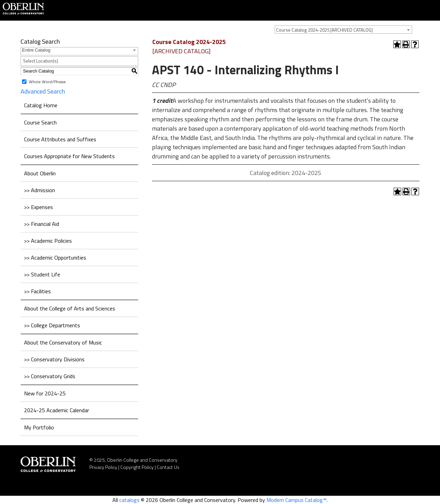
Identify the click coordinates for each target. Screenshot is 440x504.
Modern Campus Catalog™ (296, 500)
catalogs (129, 500)
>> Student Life (42, 274)
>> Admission (40, 190)
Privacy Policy (103, 467)
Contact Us (168, 467)
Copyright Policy (137, 467)
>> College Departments (52, 325)
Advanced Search (43, 91)
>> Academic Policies (48, 241)
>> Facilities (37, 291)
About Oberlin (40, 173)
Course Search (40, 122)
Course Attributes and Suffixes (60, 139)
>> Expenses (38, 207)
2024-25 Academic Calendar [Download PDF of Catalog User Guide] (57, 410)
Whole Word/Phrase (47, 81)
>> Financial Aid (42, 224)
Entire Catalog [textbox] (36, 50)
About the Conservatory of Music (63, 342)
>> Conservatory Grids (50, 376)
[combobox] (343, 30)
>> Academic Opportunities (55, 258)
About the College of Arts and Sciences (70, 308)
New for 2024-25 (45, 393)
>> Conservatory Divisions (54, 359)
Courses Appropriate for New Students (69, 156)
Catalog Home (41, 105)
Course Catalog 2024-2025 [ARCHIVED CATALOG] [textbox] (324, 30)
